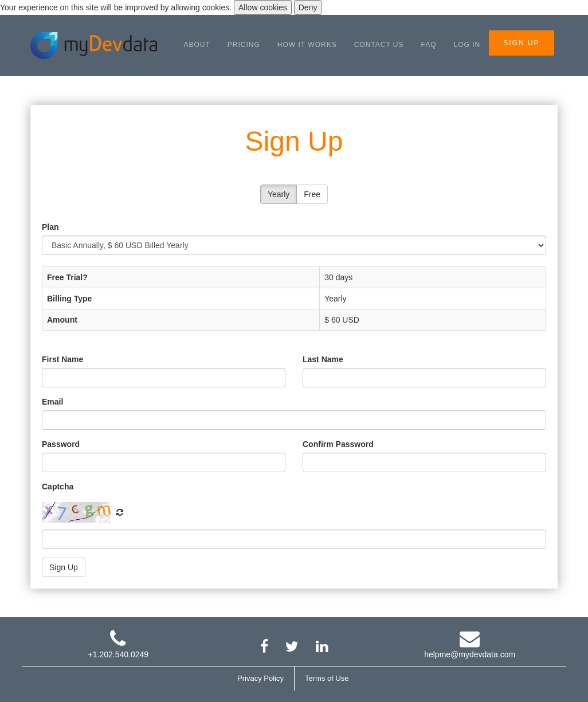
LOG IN (467, 45)
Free (312, 194)
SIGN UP (521, 43)
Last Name (323, 359)
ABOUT (197, 45)
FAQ (429, 45)
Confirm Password (338, 444)
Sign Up (64, 567)
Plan (50, 227)
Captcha (58, 487)
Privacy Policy (260, 678)
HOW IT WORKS (307, 45)
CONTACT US (379, 45)
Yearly (279, 194)
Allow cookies (263, 7)
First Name (62, 359)
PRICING (244, 45)
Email (52, 402)
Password (61, 444)
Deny (308, 7)
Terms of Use (327, 678)
